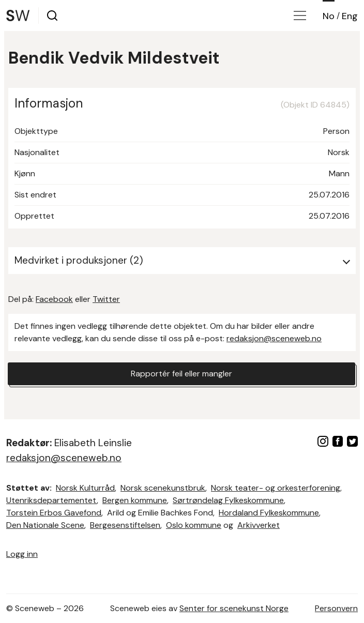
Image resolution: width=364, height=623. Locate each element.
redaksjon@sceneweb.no (274, 338)
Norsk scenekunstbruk (163, 488)
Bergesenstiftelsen (125, 525)
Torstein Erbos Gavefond (54, 513)
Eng (350, 16)
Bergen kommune (135, 500)
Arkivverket (259, 525)
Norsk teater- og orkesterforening (276, 488)
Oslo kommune (194, 525)
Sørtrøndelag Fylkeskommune (228, 500)
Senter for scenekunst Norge (234, 608)
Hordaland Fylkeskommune (269, 513)
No (329, 16)
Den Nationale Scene (45, 525)
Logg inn (22, 554)
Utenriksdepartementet (51, 500)
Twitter (106, 299)
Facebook (54, 299)
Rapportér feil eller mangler (181, 374)
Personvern (336, 608)
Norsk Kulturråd (85, 488)
